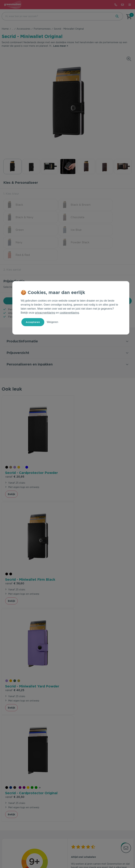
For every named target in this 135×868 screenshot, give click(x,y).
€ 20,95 (15, 445)
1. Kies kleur (11, 194)
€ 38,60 (81, 445)
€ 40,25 (15, 545)
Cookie (75, 855)
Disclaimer (88, 855)
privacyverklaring (45, 313)
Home (5, 29)
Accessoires (23, 29)
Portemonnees (42, 29)
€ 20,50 (81, 545)
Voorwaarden (50, 855)
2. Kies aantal (12, 245)
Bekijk (11, 463)
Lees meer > (61, 46)
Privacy (64, 855)
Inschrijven (114, 779)
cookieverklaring (69, 313)
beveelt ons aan (35, 639)
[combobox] (57, 16)
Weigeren (52, 322)
